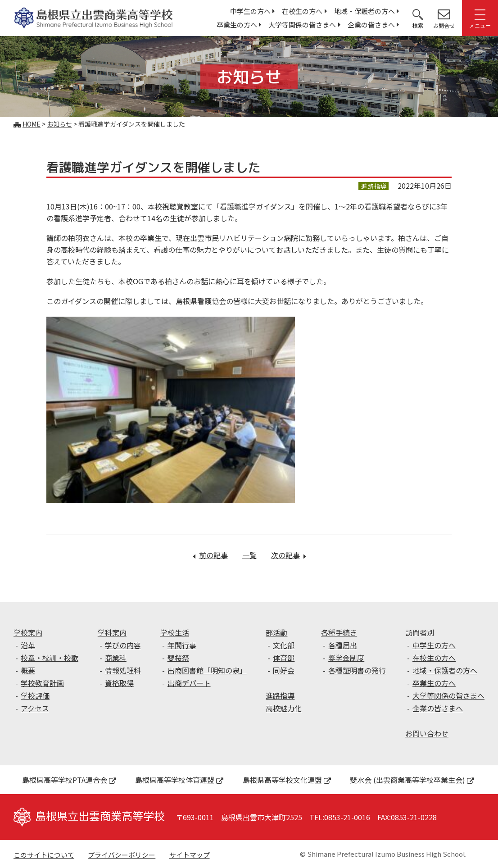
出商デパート (189, 683)
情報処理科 (123, 670)
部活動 (276, 632)
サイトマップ (190, 855)
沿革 (28, 645)
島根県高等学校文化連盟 (287, 780)
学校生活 (175, 632)
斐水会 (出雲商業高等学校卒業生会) (412, 780)
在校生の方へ (302, 11)
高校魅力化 (284, 708)
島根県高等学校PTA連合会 (69, 780)
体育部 (284, 658)
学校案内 (28, 632)
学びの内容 (123, 645)
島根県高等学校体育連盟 (179, 780)
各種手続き (339, 632)
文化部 (284, 645)
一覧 (249, 555)
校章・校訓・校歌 (50, 658)
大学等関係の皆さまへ (302, 25)
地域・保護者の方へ (364, 11)
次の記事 (288, 555)
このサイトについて (44, 855)
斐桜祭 (178, 658)
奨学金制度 (346, 658)
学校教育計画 (42, 683)
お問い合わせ (427, 733)
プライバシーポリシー (122, 855)
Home (32, 124)
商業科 (116, 658)
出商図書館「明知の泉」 (207, 670)
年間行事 (182, 645)
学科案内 (112, 632)
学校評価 (35, 695)
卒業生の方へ (237, 25)
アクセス (35, 708)
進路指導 (280, 695)
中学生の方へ (250, 11)
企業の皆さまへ (371, 25)
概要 (28, 670)
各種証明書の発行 (357, 670)
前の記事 (213, 555)
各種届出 (343, 645)
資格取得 (119, 683)
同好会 (284, 670)
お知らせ (59, 124)
